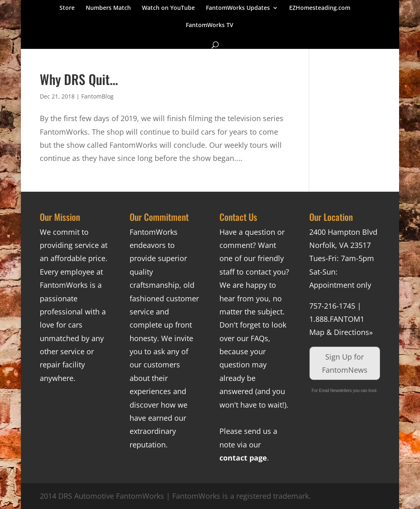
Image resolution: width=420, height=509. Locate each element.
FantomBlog (97, 96)
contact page (243, 458)
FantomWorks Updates (238, 8)
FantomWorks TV (210, 25)
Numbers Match (108, 8)
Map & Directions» (341, 332)
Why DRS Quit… (79, 79)
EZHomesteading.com (320, 8)
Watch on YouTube (168, 8)
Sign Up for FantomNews (345, 363)
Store (67, 8)
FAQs (259, 338)
